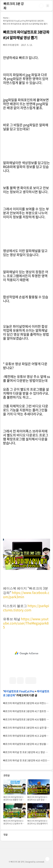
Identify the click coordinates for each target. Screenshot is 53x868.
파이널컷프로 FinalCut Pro (19, 691)
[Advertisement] (27, 653)
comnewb (40, 862)
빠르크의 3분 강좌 (14, 6)
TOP (47, 859)
